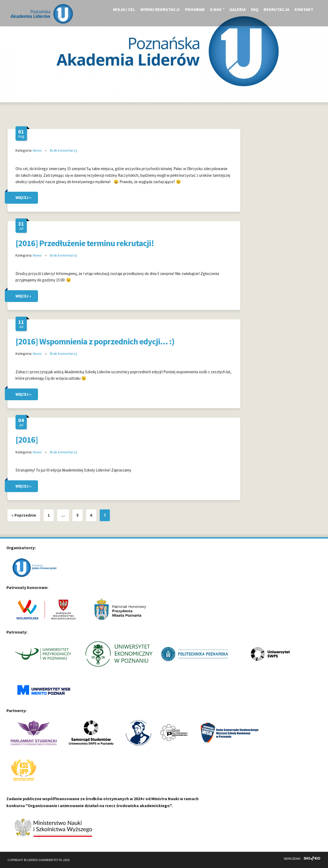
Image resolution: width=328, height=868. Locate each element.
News (37, 150)
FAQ (255, 9)
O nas (216, 9)
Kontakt (304, 9)
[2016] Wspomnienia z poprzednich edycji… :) (95, 341)
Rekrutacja (276, 9)
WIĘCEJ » (23, 197)
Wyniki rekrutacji (160, 9)
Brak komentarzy (64, 150)
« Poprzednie (24, 515)
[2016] (27, 440)
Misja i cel (124, 9)
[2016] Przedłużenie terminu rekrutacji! (85, 243)
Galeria (238, 9)
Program (195, 9)
